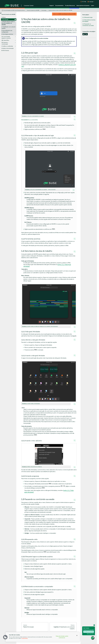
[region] (43, 637)
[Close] (77, 635)
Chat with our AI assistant (89, 632)
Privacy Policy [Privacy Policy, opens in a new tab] (25, 638)
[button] (5, 637)
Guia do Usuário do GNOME (33, 10)
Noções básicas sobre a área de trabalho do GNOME (60, 10)
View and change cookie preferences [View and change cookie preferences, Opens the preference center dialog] (62, 637)
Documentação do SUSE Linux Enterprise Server (14, 10)
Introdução (44, 10)
